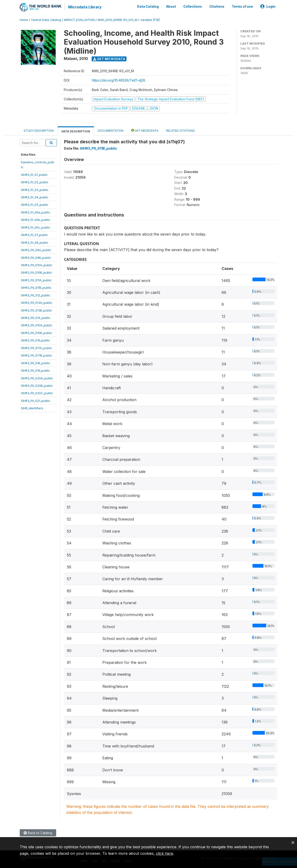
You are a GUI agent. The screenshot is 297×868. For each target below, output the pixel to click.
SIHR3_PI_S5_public (35, 205)
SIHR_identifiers (32, 408)
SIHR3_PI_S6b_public (36, 219)
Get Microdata (109, 59)
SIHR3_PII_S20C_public (37, 393)
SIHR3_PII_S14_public (36, 318)
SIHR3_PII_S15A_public (37, 325)
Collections (193, 7)
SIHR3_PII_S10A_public (37, 265)
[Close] (293, 842)
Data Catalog (148, 7)
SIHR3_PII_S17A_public (37, 348)
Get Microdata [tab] (145, 130)
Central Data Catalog (46, 20)
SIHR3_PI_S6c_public (36, 227)
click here (165, 853)
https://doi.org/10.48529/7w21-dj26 (119, 80)
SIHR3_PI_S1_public (34, 174)
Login (268, 7)
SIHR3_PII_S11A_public (36, 280)
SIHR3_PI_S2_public (35, 182)
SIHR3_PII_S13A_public (37, 302)
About (171, 7)
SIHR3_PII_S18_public (36, 363)
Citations (217, 7)
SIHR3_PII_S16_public (36, 340)
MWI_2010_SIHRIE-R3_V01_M (118, 20)
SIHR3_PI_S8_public (35, 242)
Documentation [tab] (111, 130)
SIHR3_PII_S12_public (36, 295)
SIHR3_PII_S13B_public (37, 310)
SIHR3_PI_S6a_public (36, 212)
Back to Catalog (38, 833)
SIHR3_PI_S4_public (35, 197)
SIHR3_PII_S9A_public (36, 250)
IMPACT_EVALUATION (79, 20)
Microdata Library (85, 7)
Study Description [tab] (39, 130)
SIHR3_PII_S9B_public (36, 257)
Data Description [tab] (76, 131)
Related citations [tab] (180, 130)
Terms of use (242, 7)
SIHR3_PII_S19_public (36, 370)
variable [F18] (150, 20)
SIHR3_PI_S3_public (35, 190)
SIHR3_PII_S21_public (36, 400)
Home (24, 20)
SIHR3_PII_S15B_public (37, 333)
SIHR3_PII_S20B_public (37, 385)
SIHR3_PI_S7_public (34, 235)
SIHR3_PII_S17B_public (37, 355)
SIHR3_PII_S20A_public (37, 378)
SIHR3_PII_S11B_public (36, 287)
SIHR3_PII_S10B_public (37, 272)
